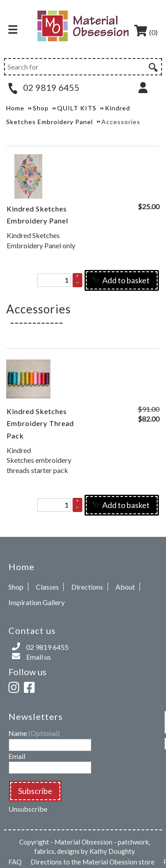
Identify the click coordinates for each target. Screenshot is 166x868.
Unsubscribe (28, 809)
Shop (16, 587)
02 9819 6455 (44, 87)
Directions (87, 587)
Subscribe (35, 791)
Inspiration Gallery (37, 602)
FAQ (15, 862)
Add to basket (121, 280)
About (125, 587)
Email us (39, 657)
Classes (47, 587)
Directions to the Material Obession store (93, 862)
